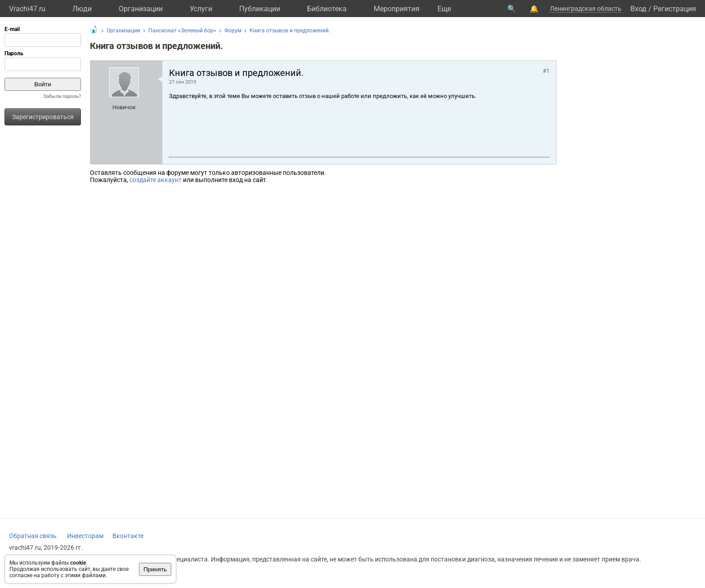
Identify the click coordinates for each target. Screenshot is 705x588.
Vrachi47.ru (27, 9)
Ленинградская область (586, 9)
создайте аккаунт (156, 180)
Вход (638, 9)
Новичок (124, 107)
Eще (444, 9)
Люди (82, 9)
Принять (155, 569)
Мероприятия (397, 9)
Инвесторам (85, 536)
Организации (141, 9)
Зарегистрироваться (43, 117)
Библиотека (327, 9)
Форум (233, 31)
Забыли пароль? (62, 96)
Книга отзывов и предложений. (290, 31)
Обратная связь (33, 536)
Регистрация (675, 9)
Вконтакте (128, 536)
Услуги (201, 9)
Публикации (260, 9)
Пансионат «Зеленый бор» (182, 31)
